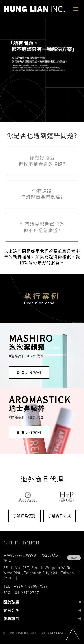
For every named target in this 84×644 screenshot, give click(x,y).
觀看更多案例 (29, 372)
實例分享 (11, 610)
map (74, 558)
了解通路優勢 (24, 516)
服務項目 (11, 619)
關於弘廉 (11, 602)
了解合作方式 (60, 516)
